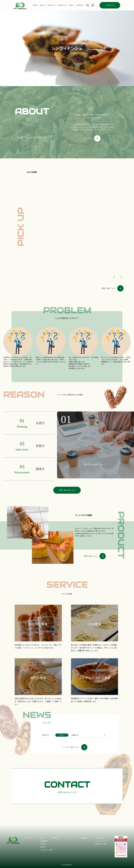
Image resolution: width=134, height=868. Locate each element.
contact (110, 5)
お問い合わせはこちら (67, 490)
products (62, 5)
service (52, 5)
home (35, 5)
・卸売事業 (42, 847)
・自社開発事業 (43, 841)
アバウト (28, 838)
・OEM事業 (42, 844)
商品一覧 (56, 838)
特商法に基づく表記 (101, 844)
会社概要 (84, 838)
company (80, 5)
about (43, 5)
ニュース (70, 838)
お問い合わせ (100, 838)
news (71, 5)
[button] (3, 48)
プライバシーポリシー (102, 841)
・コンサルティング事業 (46, 850)
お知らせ (75, 735)
